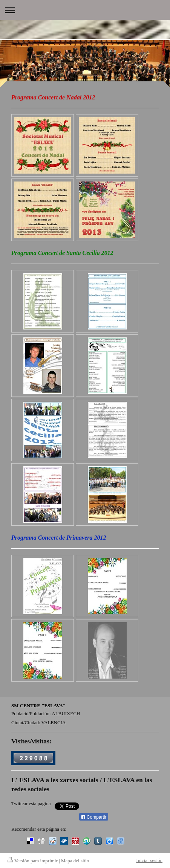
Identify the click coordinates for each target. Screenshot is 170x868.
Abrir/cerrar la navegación (85, 10)
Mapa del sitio (75, 861)
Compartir (94, 817)
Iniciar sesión (149, 860)
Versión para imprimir (33, 861)
